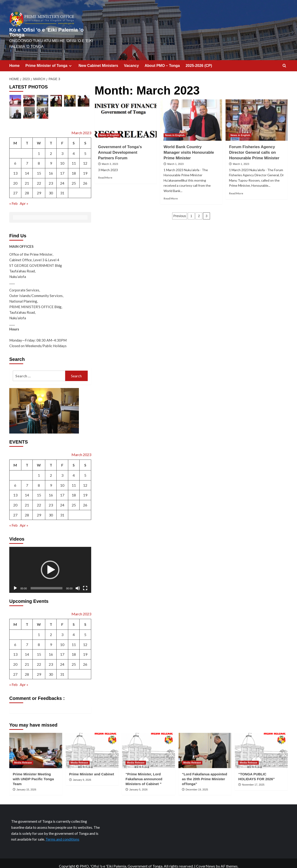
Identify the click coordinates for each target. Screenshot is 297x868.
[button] (50, 564)
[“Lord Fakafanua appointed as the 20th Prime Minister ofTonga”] (205, 745)
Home (14, 60)
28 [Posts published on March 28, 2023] (27, 187)
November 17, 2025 (253, 779)
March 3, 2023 (110, 158)
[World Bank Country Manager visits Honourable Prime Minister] (191, 114)
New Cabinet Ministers (98, 60)
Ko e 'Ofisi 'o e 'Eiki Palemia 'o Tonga (50, 30)
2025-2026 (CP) (199, 60)
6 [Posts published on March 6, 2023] (15, 158)
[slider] (47, 582)
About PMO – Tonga (162, 60)
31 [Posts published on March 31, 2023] (62, 187)
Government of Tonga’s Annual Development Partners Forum (120, 147)
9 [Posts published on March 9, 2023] (51, 158)
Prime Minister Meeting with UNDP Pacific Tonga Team (33, 773)
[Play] (15, 582)
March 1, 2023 (175, 158)
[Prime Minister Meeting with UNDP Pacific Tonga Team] (36, 745)
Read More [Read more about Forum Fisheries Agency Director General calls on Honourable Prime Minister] (236, 188)
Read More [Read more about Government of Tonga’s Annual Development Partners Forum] (105, 172)
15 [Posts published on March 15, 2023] (39, 167)
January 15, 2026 (26, 784)
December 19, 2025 (197, 784)
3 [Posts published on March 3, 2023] (62, 148)
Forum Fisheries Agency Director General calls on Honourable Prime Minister (254, 147)
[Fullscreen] (85, 582)
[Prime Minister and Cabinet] (92, 745)
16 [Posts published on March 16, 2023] (51, 167)
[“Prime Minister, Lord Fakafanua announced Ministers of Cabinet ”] (148, 745)
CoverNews (206, 860)
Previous (180, 210)
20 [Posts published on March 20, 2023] (15, 177)
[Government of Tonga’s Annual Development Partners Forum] (126, 114)
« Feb (13, 197)
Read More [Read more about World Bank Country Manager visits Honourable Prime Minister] (171, 193)
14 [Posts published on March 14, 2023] (27, 167)
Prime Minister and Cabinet (92, 768)
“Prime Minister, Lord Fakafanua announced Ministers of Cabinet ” (144, 773)
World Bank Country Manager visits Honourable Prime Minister (189, 147)
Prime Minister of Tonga (49, 60)
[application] (50, 564)
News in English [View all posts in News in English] (109, 129)
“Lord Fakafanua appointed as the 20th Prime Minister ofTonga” (205, 773)
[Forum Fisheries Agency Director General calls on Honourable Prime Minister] (257, 114)
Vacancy (131, 60)
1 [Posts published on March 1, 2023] (39, 148)
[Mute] (78, 582)
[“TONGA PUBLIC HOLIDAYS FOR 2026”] (261, 745)
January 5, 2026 (138, 784)
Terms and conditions (62, 834)
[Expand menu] (70, 60)
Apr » (24, 197)
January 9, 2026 (82, 774)
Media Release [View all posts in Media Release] (23, 757)
